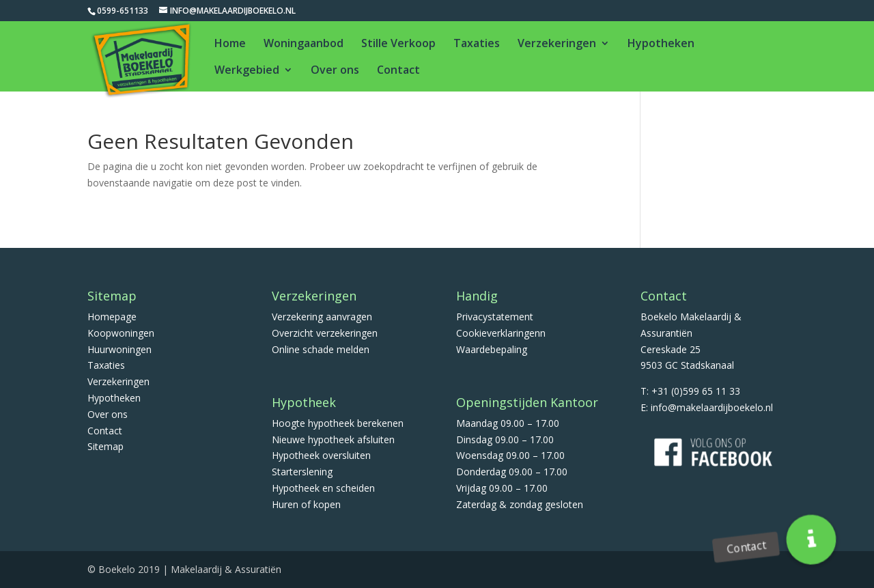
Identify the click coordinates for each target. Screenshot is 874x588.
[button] (812, 540)
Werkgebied (247, 71)
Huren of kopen (306, 504)
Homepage (112, 317)
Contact (398, 71)
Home (230, 44)
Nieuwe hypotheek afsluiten (333, 439)
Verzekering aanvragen (322, 317)
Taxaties (477, 44)
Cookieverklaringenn (501, 333)
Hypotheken (661, 44)
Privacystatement (495, 317)
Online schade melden (321, 349)
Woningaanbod (304, 44)
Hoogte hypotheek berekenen (338, 423)
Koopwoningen (121, 333)
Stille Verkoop (398, 44)
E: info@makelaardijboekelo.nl (707, 407)
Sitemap (105, 446)
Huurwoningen (119, 349)
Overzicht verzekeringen (325, 333)
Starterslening (302, 472)
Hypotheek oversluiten (321, 455)
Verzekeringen (557, 44)
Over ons (335, 71)
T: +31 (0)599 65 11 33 (690, 391)
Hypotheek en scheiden (323, 488)
